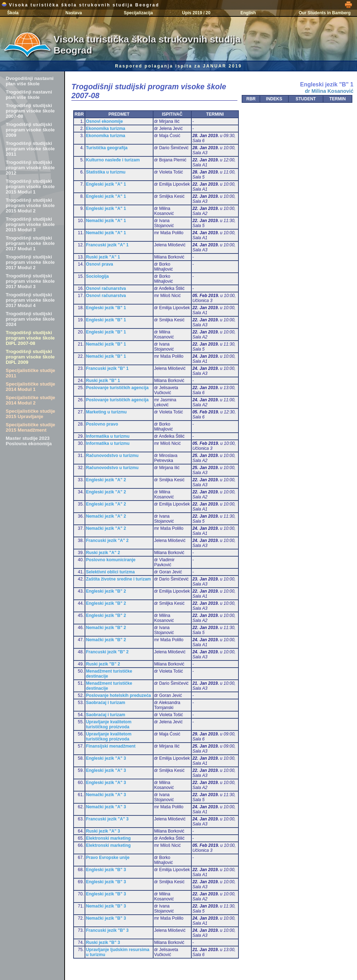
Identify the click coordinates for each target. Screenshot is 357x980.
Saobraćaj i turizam (106, 703)
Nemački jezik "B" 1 (106, 344)
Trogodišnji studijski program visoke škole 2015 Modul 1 (30, 187)
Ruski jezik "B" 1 (103, 381)
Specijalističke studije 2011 (31, 373)
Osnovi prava (100, 264)
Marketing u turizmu (106, 412)
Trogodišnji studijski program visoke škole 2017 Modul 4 (30, 300)
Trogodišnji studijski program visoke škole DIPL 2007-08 (30, 338)
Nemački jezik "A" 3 (106, 795)
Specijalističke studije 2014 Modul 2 (31, 400)
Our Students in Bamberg (325, 13)
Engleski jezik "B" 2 (106, 591)
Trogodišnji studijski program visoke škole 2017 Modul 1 (30, 243)
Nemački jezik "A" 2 (106, 516)
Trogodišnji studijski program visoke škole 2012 (30, 168)
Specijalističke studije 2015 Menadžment (31, 427)
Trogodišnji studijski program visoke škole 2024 (30, 319)
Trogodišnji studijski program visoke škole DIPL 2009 (30, 357)
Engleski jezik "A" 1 (106, 184)
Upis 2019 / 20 (196, 13)
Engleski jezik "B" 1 (106, 308)
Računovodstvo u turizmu (112, 456)
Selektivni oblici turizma (110, 572)
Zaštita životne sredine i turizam (119, 579)
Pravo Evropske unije (108, 858)
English (248, 13)
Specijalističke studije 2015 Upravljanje (31, 414)
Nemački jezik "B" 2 (106, 628)
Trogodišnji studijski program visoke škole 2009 (30, 130)
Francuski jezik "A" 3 (107, 819)
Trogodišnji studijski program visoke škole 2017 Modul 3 (30, 281)
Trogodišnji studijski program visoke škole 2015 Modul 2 (30, 205)
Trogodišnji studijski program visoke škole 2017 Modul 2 (30, 262)
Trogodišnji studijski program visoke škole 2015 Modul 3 (30, 224)
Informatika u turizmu (108, 436)
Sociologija (97, 276)
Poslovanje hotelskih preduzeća (119, 695)
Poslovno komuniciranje (111, 560)
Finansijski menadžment (111, 746)
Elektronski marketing (108, 838)
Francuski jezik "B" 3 (107, 930)
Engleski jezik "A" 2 (106, 480)
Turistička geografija (107, 148)
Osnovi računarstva (106, 288)
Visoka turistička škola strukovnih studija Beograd (80, 5)
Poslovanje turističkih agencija (117, 388)
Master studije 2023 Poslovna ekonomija (29, 441)
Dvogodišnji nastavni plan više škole (30, 81)
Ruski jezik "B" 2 (103, 664)
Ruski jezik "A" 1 (103, 257)
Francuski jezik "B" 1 (107, 368)
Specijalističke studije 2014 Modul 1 (31, 387)
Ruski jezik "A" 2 (103, 553)
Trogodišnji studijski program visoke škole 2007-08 (30, 111)
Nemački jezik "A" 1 (106, 221)
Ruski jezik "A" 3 (103, 831)
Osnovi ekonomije (104, 121)
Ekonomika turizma (106, 129)
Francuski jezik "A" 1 (107, 245)
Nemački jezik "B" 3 (106, 906)
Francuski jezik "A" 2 (107, 541)
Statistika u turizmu (106, 172)
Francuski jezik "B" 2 (107, 652)
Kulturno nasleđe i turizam (113, 160)
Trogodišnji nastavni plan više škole (29, 95)
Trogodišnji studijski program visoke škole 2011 (30, 149)
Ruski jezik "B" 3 (103, 943)
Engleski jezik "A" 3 (106, 758)
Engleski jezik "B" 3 (106, 870)
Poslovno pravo (102, 424)
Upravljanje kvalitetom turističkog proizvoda (109, 724)
